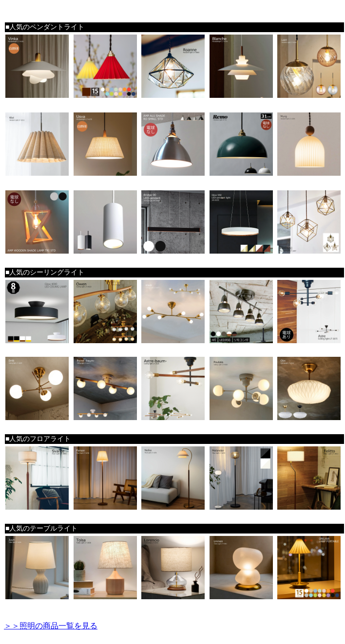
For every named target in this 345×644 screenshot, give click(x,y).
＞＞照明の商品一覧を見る (51, 626)
